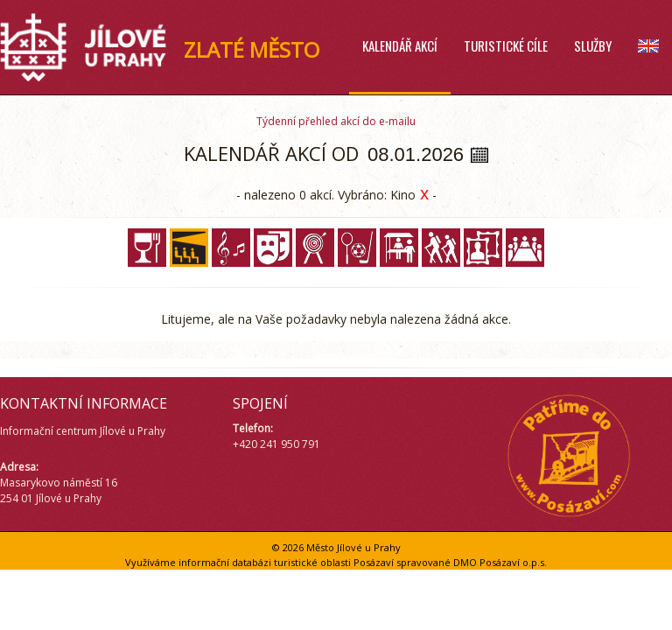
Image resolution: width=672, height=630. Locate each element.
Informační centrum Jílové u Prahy (83, 431)
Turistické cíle (506, 45)
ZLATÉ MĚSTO (252, 49)
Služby (593, 45)
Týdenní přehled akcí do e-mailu (336, 121)
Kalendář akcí (400, 45)
